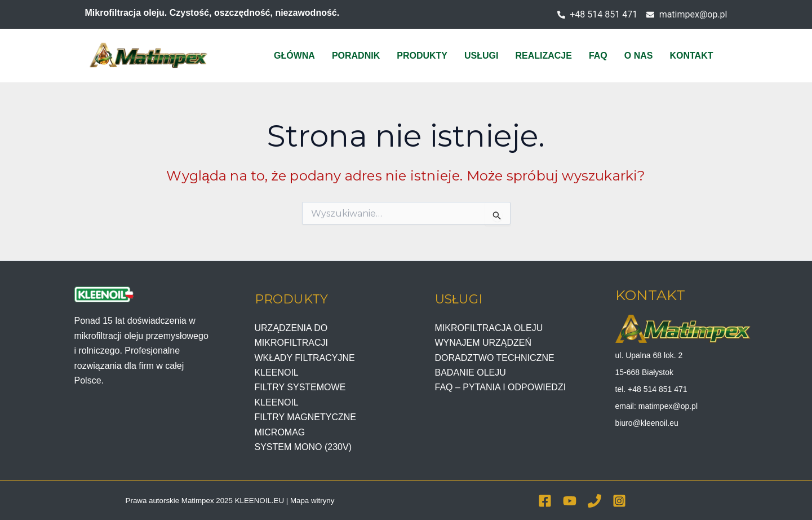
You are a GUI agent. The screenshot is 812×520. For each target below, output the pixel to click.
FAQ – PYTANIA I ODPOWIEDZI (501, 387)
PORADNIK (356, 56)
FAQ (598, 56)
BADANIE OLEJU (471, 373)
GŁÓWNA (294, 56)
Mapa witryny (312, 501)
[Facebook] (545, 501)
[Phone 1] (594, 501)
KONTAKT (691, 56)
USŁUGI (481, 56)
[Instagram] (619, 501)
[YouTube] (570, 501)
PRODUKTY (422, 56)
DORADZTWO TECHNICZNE (495, 358)
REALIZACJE (543, 56)
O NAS (639, 56)
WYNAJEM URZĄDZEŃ (483, 343)
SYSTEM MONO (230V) (303, 447)
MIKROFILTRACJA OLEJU (489, 328)
